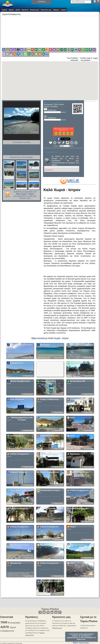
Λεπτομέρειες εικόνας (21, 142)
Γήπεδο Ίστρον (78, 561)
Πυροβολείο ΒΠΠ (49, 561)
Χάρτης (11, 10)
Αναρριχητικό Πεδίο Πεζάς (52, 525)
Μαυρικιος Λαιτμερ (79, 379)
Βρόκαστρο (16, 579)
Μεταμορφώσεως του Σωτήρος (22, 434)
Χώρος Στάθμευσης (50, 415)
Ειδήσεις (56, 10)
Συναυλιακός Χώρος (50, 506)
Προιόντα (25, 10)
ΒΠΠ (72, 433)
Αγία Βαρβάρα (17, 415)
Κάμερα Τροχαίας (19, 488)
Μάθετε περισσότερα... (81, 643)
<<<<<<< (65, 146)
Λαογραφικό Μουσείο (51, 433)
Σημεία (64, 10)
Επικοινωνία (35, 10)
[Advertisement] (50, 30)
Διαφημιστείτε (11, 643)
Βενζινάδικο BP (78, 397)
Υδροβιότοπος (47, 397)
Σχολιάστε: (49, 170)
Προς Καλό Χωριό (19, 506)
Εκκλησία (75, 470)
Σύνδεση (4, 643)
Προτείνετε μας (46, 10)
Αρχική (4, 10)
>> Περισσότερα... (28, 373)
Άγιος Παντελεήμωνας (21, 361)
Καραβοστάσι (17, 379)
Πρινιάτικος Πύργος (20, 561)
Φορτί (73, 542)
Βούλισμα (45, 361)
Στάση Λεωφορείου (79, 415)
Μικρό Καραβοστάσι (20, 397)
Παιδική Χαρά (17, 452)
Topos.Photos (50, 609)
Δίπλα (18, 10)
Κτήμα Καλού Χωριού (51, 597)
